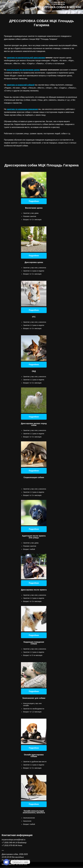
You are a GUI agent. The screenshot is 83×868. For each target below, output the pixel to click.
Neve (4, 866)
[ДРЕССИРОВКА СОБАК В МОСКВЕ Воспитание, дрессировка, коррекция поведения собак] (58, 7)
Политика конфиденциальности (16, 861)
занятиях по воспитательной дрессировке (26, 58)
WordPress (23, 866)
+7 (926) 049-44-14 (10, 844)
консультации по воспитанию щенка (23, 70)
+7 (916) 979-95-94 (10, 847)
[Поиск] (9, 7)
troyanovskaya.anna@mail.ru (14, 841)
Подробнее (34, 202)
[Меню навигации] (4, 7)
